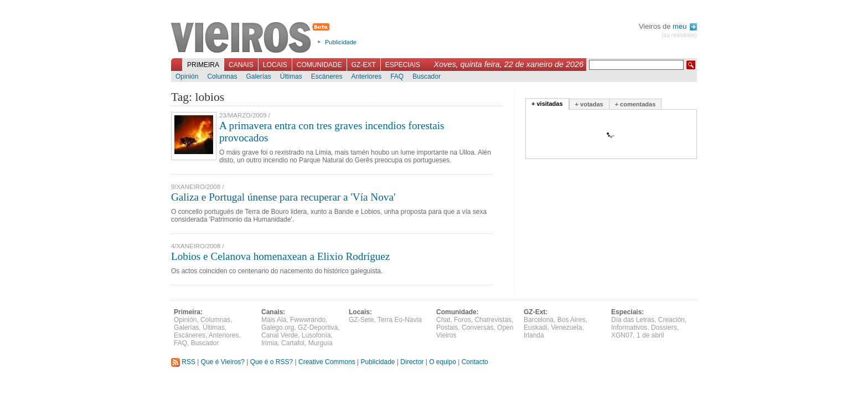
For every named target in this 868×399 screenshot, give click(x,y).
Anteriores (366, 76)
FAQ (397, 76)
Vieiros (252, 38)
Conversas (477, 328)
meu (685, 26)
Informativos (629, 328)
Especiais (403, 65)
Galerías (258, 76)
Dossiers (664, 328)
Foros (463, 320)
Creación (671, 320)
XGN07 (622, 335)
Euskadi (536, 328)
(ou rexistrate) (679, 35)
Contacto (475, 362)
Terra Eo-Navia (400, 320)
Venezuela (566, 328)
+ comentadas (635, 104)
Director (412, 362)
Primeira (203, 65)
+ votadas (589, 104)
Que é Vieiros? (223, 362)
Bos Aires (572, 320)
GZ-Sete (361, 320)
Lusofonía (316, 335)
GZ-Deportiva (318, 328)
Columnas (222, 76)
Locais (275, 65)
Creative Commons (327, 362)
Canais (241, 65)
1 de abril (650, 335)
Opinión (187, 76)
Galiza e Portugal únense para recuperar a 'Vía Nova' (283, 197)
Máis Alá (274, 320)
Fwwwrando (308, 320)
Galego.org (278, 328)
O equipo (443, 362)
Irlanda (534, 335)
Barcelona (539, 320)
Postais (447, 328)
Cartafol (293, 343)
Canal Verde (280, 335)
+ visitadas (547, 104)
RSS (183, 362)
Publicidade (341, 42)
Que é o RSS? (272, 362)
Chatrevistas (493, 320)
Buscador (427, 76)
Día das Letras (633, 320)
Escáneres (327, 76)
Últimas (291, 76)
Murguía (321, 343)
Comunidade (319, 65)
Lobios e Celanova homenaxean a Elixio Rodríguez (280, 256)
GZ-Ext (364, 65)
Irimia (269, 343)
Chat (443, 320)
